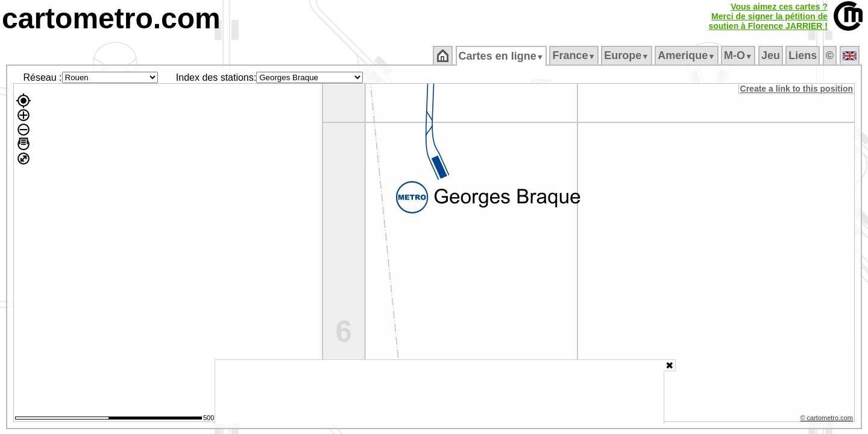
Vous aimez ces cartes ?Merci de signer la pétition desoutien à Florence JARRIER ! (768, 16)
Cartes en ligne (502, 56)
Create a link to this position (797, 89)
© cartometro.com (828, 420)
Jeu (771, 55)
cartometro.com (111, 18)
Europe (627, 55)
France (575, 55)
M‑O (739, 55)
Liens (804, 55)
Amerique (687, 55)
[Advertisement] (439, 392)
